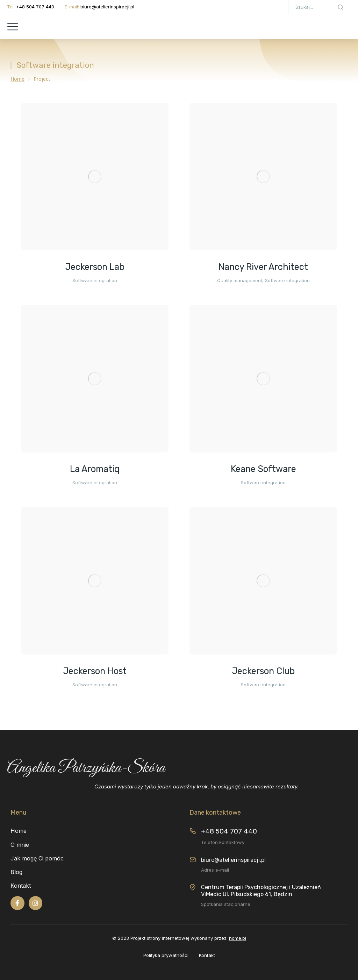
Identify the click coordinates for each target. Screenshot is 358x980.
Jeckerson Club (263, 671)
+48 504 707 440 (35, 7)
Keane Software (263, 469)
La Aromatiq (95, 469)
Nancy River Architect (263, 267)
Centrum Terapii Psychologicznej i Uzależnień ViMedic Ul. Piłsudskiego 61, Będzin (261, 890)
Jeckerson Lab (95, 267)
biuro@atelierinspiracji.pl (107, 7)
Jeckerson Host (95, 671)
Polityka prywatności (166, 955)
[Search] (341, 7)
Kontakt (207, 955)
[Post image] (95, 177)
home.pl (238, 938)
